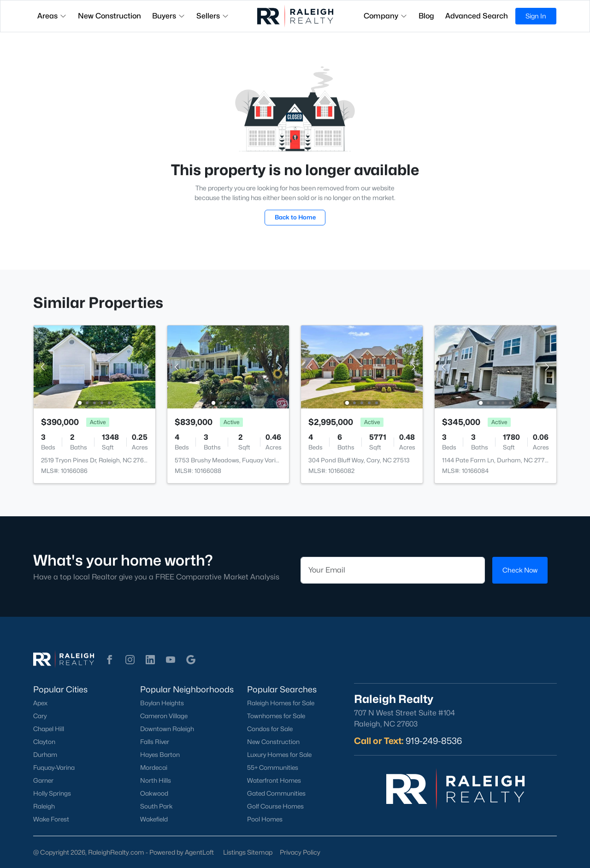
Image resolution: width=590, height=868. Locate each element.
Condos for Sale (270, 729)
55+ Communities (273, 768)
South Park (156, 806)
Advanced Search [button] (477, 16)
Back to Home (295, 217)
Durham (45, 755)
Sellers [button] (213, 16)
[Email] (393, 570)
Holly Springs (52, 793)
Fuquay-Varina (54, 768)
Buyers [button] (169, 16)
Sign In (536, 16)
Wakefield (154, 819)
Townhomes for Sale (276, 716)
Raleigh (44, 806)
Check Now (520, 570)
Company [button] (386, 16)
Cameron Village (164, 716)
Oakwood (154, 793)
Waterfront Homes (274, 780)
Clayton (44, 742)
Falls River (155, 742)
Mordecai (154, 768)
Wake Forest (51, 819)
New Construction (273, 742)
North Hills (156, 780)
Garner (43, 780)
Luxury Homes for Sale (279, 755)
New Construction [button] (109, 16)
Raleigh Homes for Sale (281, 703)
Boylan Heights (162, 703)
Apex (40, 703)
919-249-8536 (434, 741)
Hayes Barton (160, 755)
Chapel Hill (49, 729)
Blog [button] (426, 16)
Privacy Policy (300, 852)
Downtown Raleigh (167, 729)
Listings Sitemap (248, 852)
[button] (110, 660)
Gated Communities (276, 793)
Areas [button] (52, 16)
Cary (40, 716)
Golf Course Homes (275, 806)
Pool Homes (265, 819)
